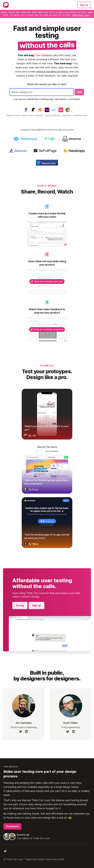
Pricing (20, 605)
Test (79, 92)
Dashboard (12, 826)
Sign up (84, 5)
